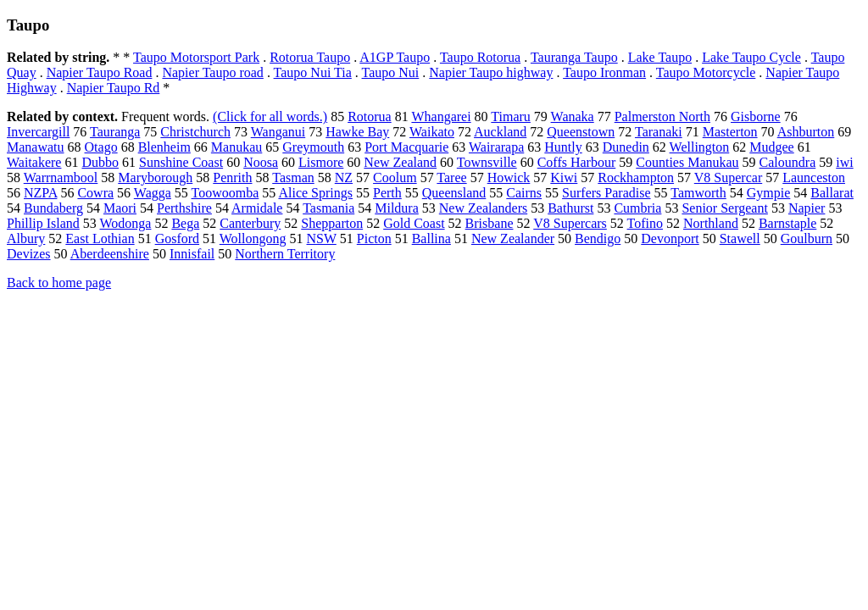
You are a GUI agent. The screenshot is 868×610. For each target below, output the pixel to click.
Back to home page (59, 283)
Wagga (153, 193)
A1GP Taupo (395, 57)
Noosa (261, 162)
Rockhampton (636, 177)
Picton (374, 238)
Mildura (397, 208)
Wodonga (126, 223)
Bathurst (570, 208)
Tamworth (698, 193)
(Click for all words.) (270, 116)
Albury (26, 238)
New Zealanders (483, 208)
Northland (711, 223)
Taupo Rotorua (480, 57)
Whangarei (441, 116)
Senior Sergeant (724, 208)
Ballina (431, 238)
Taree (451, 177)
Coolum (395, 177)
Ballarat (832, 193)
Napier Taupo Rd (114, 88)
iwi (844, 162)
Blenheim (164, 147)
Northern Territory (285, 254)
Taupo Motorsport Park (196, 57)
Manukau (236, 147)
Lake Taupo (660, 57)
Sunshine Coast (181, 162)
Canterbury (250, 223)
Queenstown (581, 132)
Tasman (293, 177)
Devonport (670, 238)
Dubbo (100, 162)
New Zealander (513, 238)
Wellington (700, 147)
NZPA (40, 193)
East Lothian (100, 238)
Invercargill (38, 132)
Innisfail (192, 254)
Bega (185, 223)
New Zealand (400, 162)
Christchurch (195, 132)
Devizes (29, 254)
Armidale (257, 208)
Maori (120, 208)
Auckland (500, 132)
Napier (807, 208)
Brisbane (490, 223)
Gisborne (756, 116)
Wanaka (573, 116)
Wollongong (253, 238)
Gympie (769, 193)
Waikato (432, 132)
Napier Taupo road (212, 72)
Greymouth (313, 147)
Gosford (177, 238)
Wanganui (278, 132)
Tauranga (115, 132)
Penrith (232, 177)
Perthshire (184, 208)
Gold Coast (414, 223)
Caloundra (788, 162)
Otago (101, 147)
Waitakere (34, 162)
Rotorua (370, 116)
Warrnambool (61, 177)
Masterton (730, 132)
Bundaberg (53, 208)
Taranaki (659, 132)
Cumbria (637, 208)
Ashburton (806, 132)
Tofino (645, 223)
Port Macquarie (406, 147)
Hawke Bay (357, 132)
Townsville (487, 162)
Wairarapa (496, 147)
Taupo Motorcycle (706, 72)
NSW (322, 238)
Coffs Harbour (577, 162)
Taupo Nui (391, 72)
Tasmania (328, 208)
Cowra (95, 193)
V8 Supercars (570, 223)
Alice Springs (315, 193)
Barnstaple (787, 223)
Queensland (454, 193)
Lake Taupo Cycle (751, 57)
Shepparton (332, 223)
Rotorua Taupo (310, 57)
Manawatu (36, 147)
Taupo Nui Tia (313, 72)
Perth (387, 193)
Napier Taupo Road (100, 72)
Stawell (740, 238)
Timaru (511, 116)
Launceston (814, 177)
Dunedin (626, 147)
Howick (509, 177)
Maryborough (155, 177)
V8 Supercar (728, 177)
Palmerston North (662, 116)
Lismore (321, 162)
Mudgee (771, 147)
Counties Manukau (687, 162)
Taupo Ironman (604, 72)
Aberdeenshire (110, 254)
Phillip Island (43, 223)
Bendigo (598, 238)
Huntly (563, 147)
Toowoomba (225, 193)
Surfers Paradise (606, 193)
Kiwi (564, 177)
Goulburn (807, 238)
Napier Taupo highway (491, 72)
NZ (344, 177)
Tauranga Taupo (574, 57)
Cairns (524, 193)
